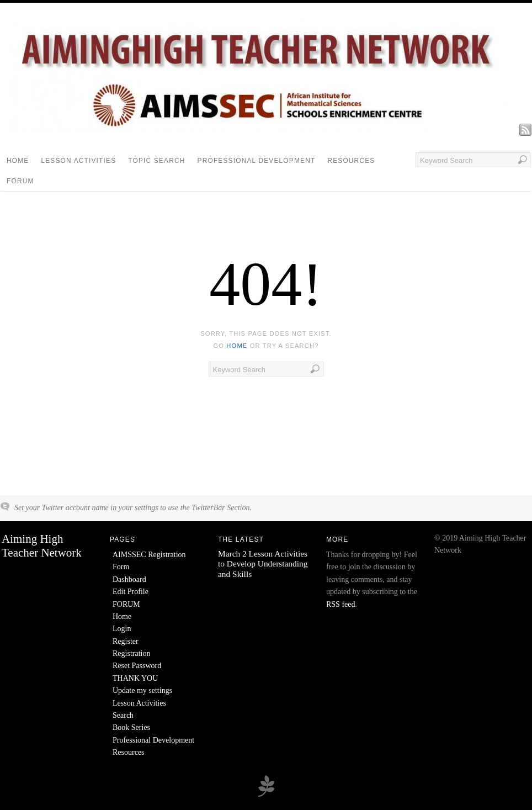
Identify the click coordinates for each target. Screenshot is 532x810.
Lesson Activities (78, 161)
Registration (131, 653)
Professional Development (257, 161)
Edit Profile (131, 592)
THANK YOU (135, 678)
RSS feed (341, 604)
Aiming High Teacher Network (42, 546)
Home (18, 161)
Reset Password (137, 666)
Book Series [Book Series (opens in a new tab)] (131, 727)
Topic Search (156, 161)
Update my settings (142, 690)
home (237, 346)
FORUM (20, 181)
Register (126, 641)
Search (123, 715)
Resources (351, 161)
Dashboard (129, 579)
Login (122, 629)
